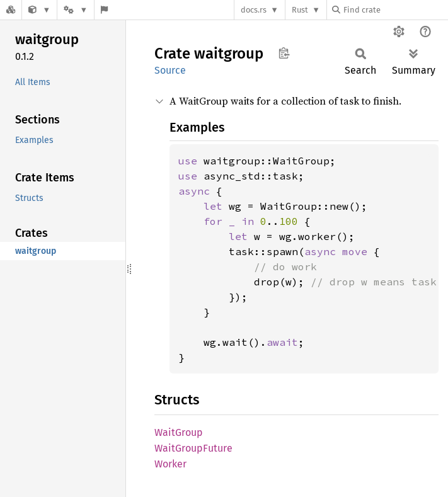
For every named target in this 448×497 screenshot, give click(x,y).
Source (170, 70)
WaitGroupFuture (193, 448)
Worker (170, 464)
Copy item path (284, 53)
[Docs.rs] (11, 10)
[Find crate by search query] (395, 10)
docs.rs (254, 10)
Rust (300, 10)
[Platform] (76, 10)
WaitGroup (179, 432)
